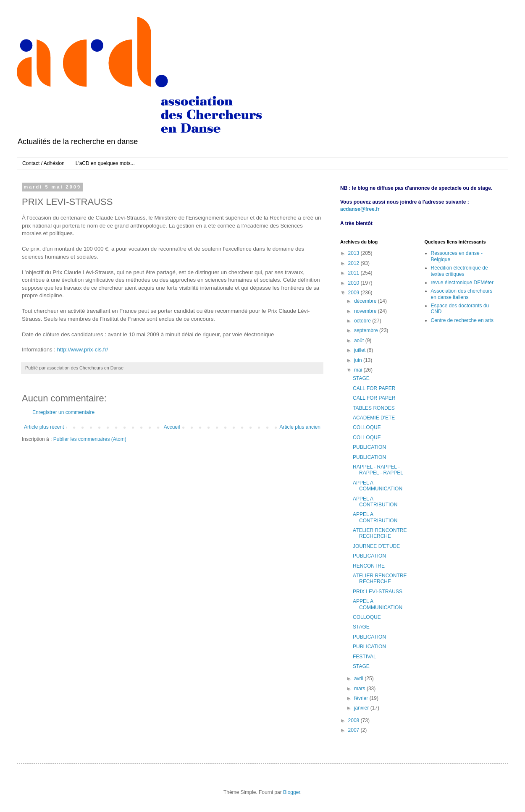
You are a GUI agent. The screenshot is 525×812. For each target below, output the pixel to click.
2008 (354, 720)
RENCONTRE (369, 566)
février (362, 698)
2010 (354, 283)
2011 (354, 273)
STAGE (361, 378)
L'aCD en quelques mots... (105, 163)
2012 (354, 263)
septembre (367, 330)
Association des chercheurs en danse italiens (462, 294)
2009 (354, 293)
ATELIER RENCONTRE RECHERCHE (380, 533)
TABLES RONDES (374, 408)
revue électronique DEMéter (462, 283)
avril (359, 678)
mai (359, 370)
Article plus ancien (300, 427)
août (360, 341)
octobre (363, 321)
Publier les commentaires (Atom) (90, 439)
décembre (366, 301)
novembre (366, 311)
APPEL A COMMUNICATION (378, 486)
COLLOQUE (367, 427)
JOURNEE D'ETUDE (376, 546)
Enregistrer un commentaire (63, 412)
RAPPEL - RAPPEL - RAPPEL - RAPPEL (378, 470)
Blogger (292, 792)
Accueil (172, 427)
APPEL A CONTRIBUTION (375, 502)
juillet (361, 350)
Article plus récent (44, 427)
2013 (354, 253)
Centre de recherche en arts (462, 320)
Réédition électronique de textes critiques (459, 271)
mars (360, 689)
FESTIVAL (365, 657)
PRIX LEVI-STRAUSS (378, 592)
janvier (362, 708)
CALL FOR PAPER (374, 388)
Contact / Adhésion (43, 163)
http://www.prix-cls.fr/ (83, 350)
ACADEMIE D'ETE (374, 418)
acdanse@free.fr (360, 209)
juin (359, 360)
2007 (354, 730)
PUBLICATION (369, 447)
